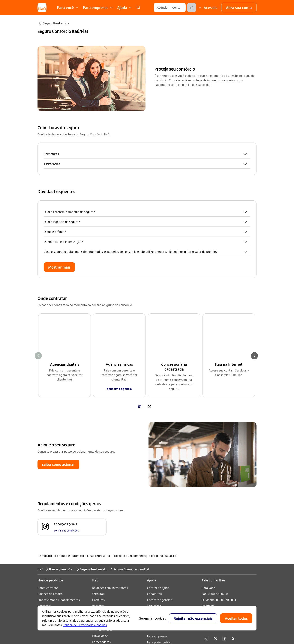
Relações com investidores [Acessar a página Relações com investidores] (110, 492)
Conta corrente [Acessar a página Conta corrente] (48, 492)
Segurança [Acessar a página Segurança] (154, 510)
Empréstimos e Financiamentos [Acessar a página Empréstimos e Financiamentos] (59, 504)
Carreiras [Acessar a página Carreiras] (98, 504)
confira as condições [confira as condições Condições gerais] (66, 434)
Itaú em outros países (219, 522)
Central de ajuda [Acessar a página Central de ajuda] (158, 492)
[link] (138, 8)
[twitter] (233, 543)
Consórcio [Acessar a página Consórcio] (44, 510)
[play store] (215, 574)
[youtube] (215, 543)
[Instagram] (206, 543)
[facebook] (224, 543)
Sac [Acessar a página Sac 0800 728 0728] (204, 498)
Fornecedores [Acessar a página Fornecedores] (101, 546)
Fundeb (152, 552)
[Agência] (162, 8)
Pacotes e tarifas (158, 558)
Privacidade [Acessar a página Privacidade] (100, 540)
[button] (239, 8)
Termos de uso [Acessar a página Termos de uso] (102, 534)
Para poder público (160, 546)
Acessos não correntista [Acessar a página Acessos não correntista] (163, 516)
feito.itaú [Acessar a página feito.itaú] (98, 498)
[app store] (215, 563)
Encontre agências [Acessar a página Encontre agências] (159, 504)
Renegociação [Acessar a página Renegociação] (47, 528)
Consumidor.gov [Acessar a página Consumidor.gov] (158, 522)
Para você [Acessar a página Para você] (208, 492)
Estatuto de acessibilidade (114, 552)
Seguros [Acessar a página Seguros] (43, 516)
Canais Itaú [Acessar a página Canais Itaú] (154, 498)
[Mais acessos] (207, 8)
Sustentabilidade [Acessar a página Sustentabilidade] (103, 516)
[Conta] (176, 8)
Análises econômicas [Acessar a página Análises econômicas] (106, 528)
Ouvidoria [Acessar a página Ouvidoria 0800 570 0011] (208, 504)
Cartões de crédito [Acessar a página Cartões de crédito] (50, 498)
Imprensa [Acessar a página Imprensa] (99, 510)
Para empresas (157, 540)
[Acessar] (192, 8)
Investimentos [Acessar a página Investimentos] (47, 522)
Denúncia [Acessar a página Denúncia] (208, 510)
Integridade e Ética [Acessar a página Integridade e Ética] (105, 522)
